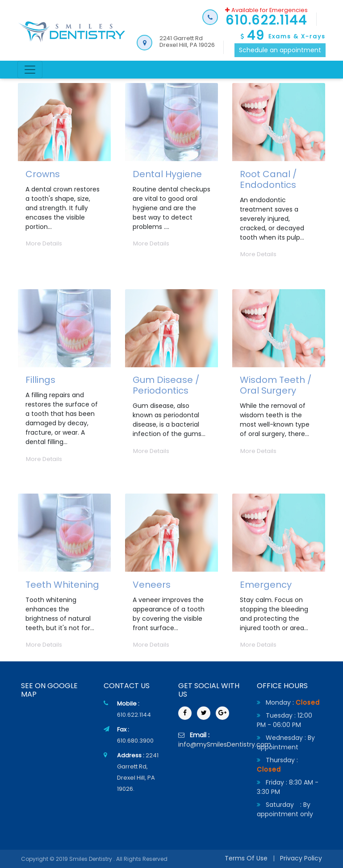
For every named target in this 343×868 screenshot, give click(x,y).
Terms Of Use (246, 858)
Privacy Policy (301, 858)
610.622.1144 (134, 715)
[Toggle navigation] (30, 70)
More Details (44, 243)
